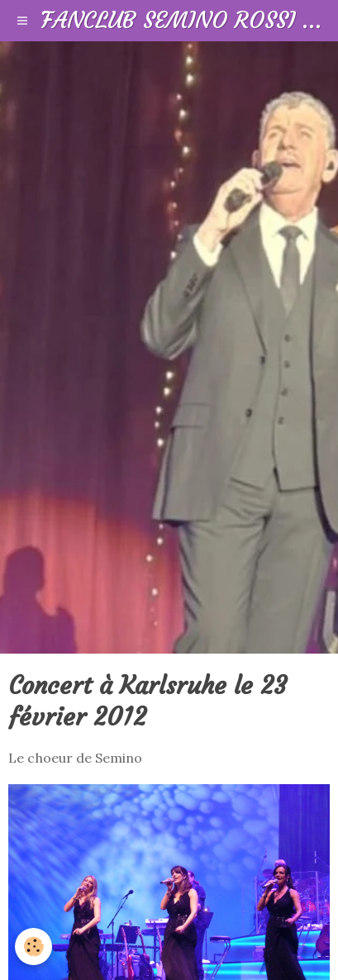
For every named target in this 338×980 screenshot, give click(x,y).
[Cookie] (33, 947)
